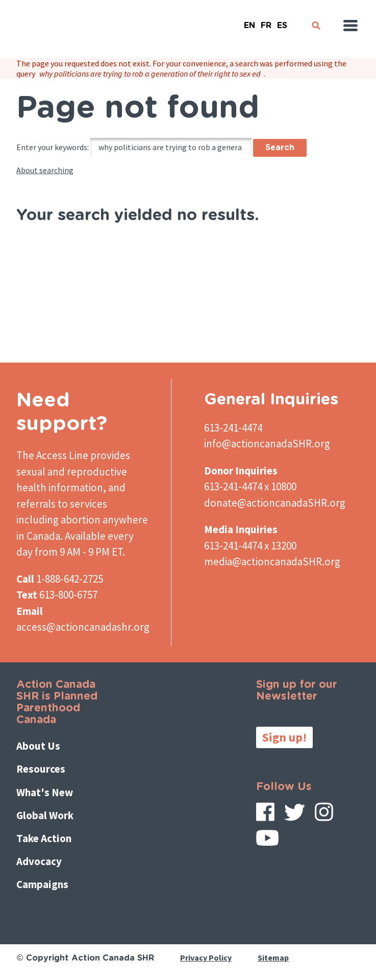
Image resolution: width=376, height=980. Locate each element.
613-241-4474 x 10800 (250, 486)
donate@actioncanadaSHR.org (275, 503)
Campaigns (42, 884)
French (266, 21)
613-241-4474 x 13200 (250, 546)
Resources (41, 769)
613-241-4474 (233, 428)
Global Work (45, 815)
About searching (45, 170)
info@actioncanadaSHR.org (267, 444)
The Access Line (52, 455)
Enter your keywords (52, 147)
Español (282, 21)
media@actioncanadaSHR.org (272, 561)
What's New (45, 792)
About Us (38, 746)
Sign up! (284, 737)
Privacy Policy (206, 958)
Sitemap (273, 958)
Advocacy (39, 861)
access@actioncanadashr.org (83, 627)
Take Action (44, 838)
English (249, 21)
